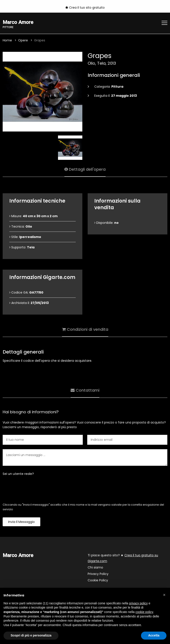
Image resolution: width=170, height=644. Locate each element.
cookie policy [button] (144, 612)
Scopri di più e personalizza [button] (31, 635)
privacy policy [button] (138, 603)
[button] (164, 595)
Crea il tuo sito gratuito (85, 8)
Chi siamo (95, 567)
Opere (23, 40)
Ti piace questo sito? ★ (123, 558)
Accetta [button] (154, 635)
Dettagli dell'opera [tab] (85, 169)
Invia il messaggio (21, 522)
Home (7, 40)
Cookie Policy (98, 580)
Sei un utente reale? (18, 474)
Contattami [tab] (85, 390)
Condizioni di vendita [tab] (85, 329)
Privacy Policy (98, 574)
